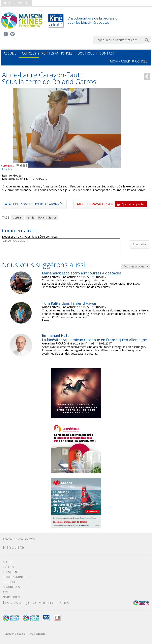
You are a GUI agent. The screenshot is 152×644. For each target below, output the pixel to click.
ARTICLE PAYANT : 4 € (112, 204)
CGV (5, 592)
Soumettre (140, 244)
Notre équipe (12, 597)
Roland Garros (47, 217)
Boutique (86, 53)
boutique (9, 582)
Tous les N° (11, 572)
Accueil (8, 562)
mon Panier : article (129, 61)
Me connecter (17, 3)
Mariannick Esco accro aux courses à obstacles (82, 273)
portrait (18, 217)
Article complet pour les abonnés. (34, 204)
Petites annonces (57, 53)
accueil (10, 53)
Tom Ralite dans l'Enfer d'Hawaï (69, 303)
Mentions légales (15, 634)
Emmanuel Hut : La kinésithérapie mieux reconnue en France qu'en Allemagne (94, 338)
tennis (30, 217)
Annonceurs (11, 587)
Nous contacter (37, 634)
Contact (107, 53)
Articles (29, 53)
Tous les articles (136, 266)
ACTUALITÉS (7, 166)
